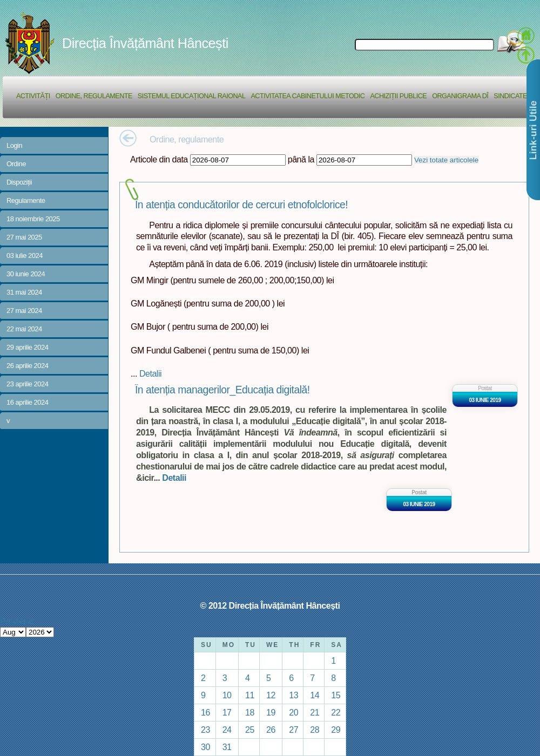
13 (293, 695)
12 (271, 695)
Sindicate (510, 96)
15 (336, 695)
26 (271, 730)
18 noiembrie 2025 (33, 219)
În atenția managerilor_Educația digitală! (222, 390)
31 (227, 747)
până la (301, 159)
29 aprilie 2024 (27, 347)
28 (315, 730)
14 (315, 695)
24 (227, 730)
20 (293, 712)
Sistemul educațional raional (192, 96)
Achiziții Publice (398, 96)
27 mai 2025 (24, 237)
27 (293, 730)
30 (205, 747)
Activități (33, 96)
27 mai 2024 (24, 311)
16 (205, 712)
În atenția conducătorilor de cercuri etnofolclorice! (241, 205)
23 (205, 730)
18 (250, 712)
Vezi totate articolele (446, 160)
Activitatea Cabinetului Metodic (308, 96)
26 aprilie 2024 (27, 366)
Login (14, 145)
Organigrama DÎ (460, 96)
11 (250, 695)
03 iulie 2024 (25, 256)
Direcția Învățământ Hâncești (145, 43)
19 (271, 712)
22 (336, 712)
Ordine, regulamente (94, 96)
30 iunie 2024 (26, 274)
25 (250, 730)
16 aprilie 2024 (27, 402)
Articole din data (159, 159)
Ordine (16, 164)
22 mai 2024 (24, 329)
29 (336, 730)
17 (227, 712)
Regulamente (26, 200)
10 (227, 695)
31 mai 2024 (24, 292)
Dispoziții (19, 182)
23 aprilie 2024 (27, 384)
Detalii (150, 373)
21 (315, 712)
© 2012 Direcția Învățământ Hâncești (270, 605)
